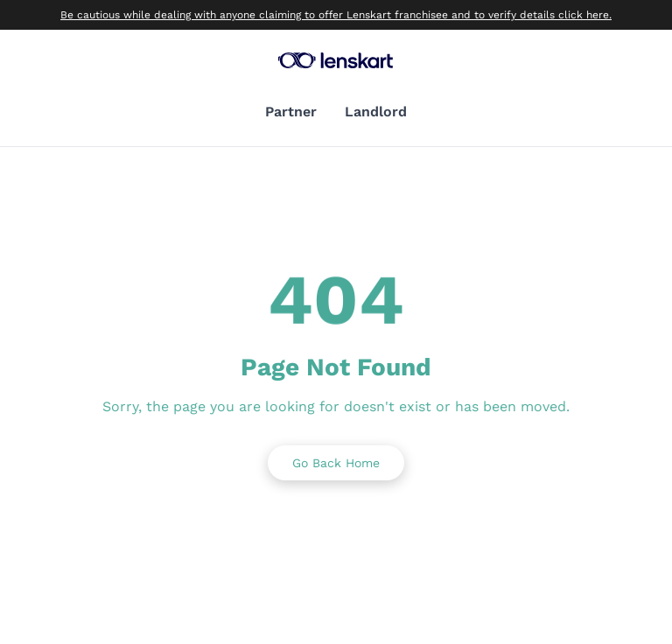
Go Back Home (336, 463)
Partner (291, 112)
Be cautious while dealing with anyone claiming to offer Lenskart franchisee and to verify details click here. (336, 15)
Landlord (376, 112)
